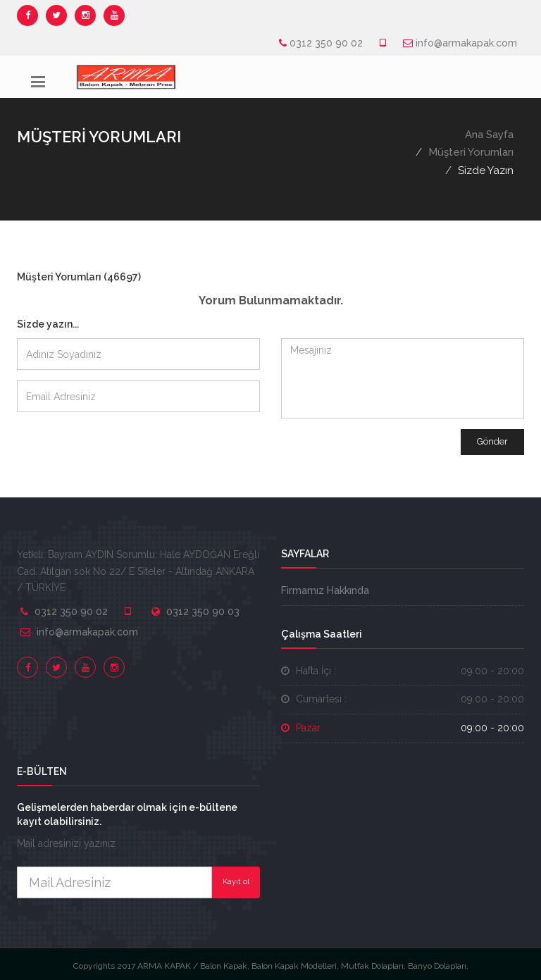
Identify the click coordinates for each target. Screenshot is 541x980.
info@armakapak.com (466, 43)
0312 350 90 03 (203, 612)
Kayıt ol (236, 882)
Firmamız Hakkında (325, 590)
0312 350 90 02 (326, 43)
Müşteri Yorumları (471, 152)
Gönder (492, 441)
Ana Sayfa (489, 135)
